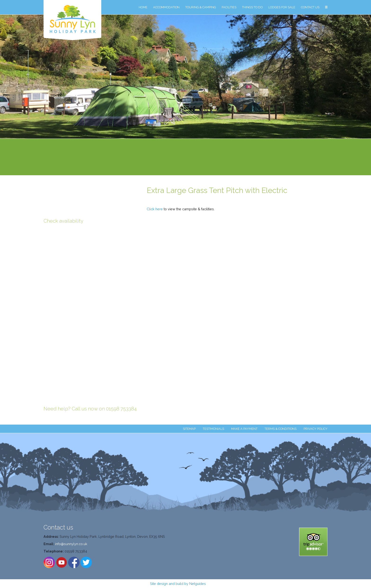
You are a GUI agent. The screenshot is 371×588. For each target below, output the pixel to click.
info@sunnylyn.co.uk (71, 544)
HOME (143, 7)
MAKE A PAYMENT (244, 429)
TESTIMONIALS (213, 429)
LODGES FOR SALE (282, 7)
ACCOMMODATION (166, 7)
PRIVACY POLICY (316, 429)
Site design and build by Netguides (178, 584)
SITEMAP (189, 429)
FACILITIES (229, 7)
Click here (155, 209)
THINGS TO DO (252, 7)
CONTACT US (310, 7)
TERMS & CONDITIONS (280, 429)
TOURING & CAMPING (201, 7)
